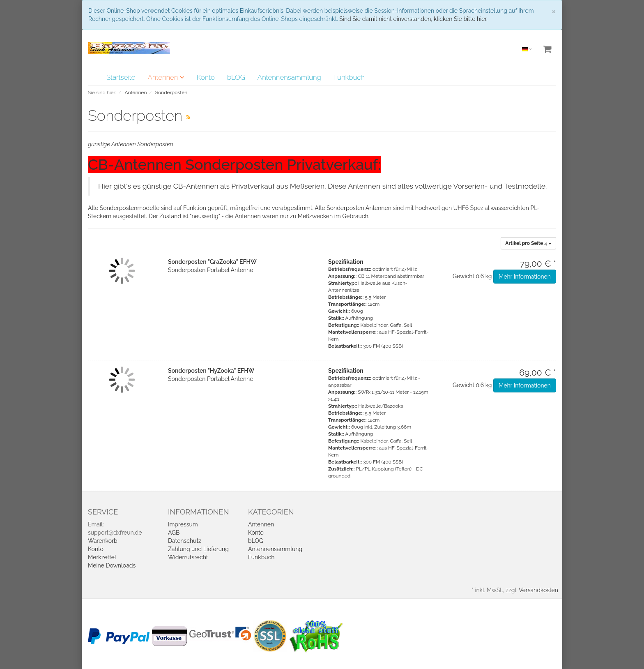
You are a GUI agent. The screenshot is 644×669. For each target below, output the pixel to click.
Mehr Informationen (525, 277)
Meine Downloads (112, 565)
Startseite (121, 77)
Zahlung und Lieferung (198, 549)
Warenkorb (103, 541)
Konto (206, 77)
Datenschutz (185, 541)
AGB (174, 533)
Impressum (183, 524)
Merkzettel (102, 557)
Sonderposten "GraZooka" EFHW (212, 262)
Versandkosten (538, 590)
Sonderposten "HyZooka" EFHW (211, 371)
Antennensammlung (289, 77)
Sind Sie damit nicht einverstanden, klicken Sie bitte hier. (413, 19)
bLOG (236, 77)
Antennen (166, 77)
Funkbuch (349, 77)
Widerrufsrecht (188, 557)
